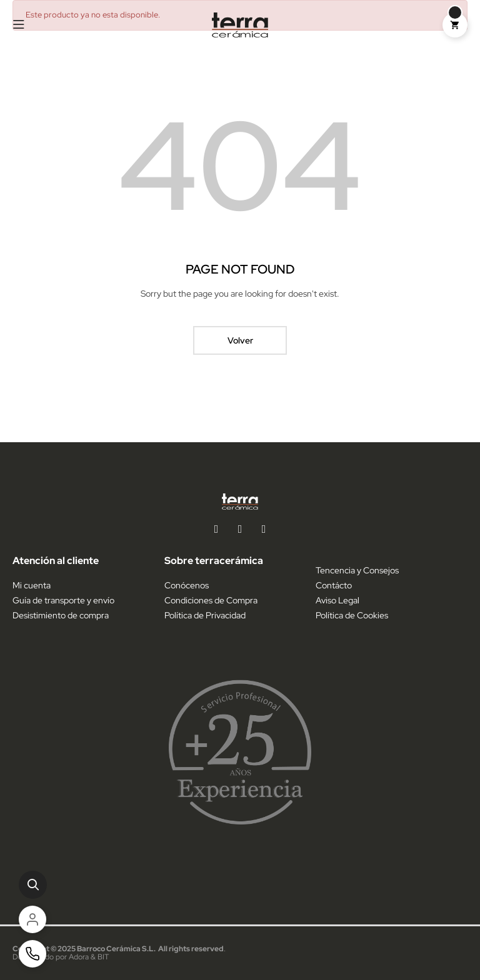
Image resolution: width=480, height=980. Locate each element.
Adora (79, 957)
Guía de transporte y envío (63, 600)
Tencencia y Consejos (357, 570)
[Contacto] (32, 954)
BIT (103, 957)
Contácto (334, 585)
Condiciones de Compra (211, 600)
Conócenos (187, 585)
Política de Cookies (352, 615)
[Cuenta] (32, 919)
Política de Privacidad (205, 615)
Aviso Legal (337, 600)
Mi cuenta (32, 585)
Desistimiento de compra (61, 615)
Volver (240, 340)
